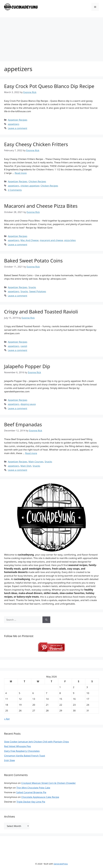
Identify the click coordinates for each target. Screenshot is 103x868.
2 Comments (15, 190)
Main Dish (26, 466)
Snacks (32, 287)
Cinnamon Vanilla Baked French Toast (25, 756)
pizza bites (70, 240)
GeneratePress (61, 864)
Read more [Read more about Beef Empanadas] (31, 453)
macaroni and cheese (51, 240)
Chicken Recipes (37, 181)
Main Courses (36, 462)
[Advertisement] (51, 38)
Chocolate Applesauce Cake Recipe (40, 797)
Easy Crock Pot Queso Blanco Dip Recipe (49, 86)
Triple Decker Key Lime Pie (31, 802)
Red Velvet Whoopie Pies (18, 746)
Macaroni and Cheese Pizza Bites (41, 206)
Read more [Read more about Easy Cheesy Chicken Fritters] (21, 173)
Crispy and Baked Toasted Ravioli (41, 312)
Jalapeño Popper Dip (27, 366)
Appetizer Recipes (18, 120)
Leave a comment (17, 128)
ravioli (24, 346)
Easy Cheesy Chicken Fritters (36, 144)
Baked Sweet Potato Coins (33, 261)
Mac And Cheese (29, 240)
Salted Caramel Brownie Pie (31, 792)
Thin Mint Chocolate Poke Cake (33, 788)
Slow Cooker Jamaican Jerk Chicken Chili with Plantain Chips (37, 742)
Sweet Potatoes (38, 291)
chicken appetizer (30, 186)
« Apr (7, 719)
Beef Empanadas (23, 424)
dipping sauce (28, 404)
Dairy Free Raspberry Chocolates (22, 751)
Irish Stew (9, 760)
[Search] (46, 620)
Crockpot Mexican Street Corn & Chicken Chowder (48, 783)
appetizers (13, 124)
